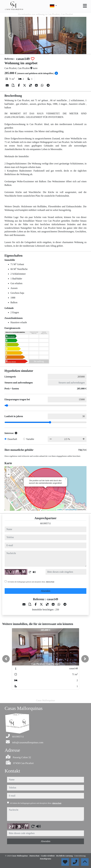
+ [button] (9, 470)
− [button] (9, 475)
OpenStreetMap (71, 509)
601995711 (45, 523)
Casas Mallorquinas (20, 856)
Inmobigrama (46, 859)
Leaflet (60, 509)
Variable (30, 439)
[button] (6, 659)
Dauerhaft (12, 439)
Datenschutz (35, 856)
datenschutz (50, 582)
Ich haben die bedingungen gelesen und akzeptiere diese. (31, 582)
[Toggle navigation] (85, 6)
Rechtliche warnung (65, 856)
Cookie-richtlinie (48, 856)
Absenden (45, 591)
